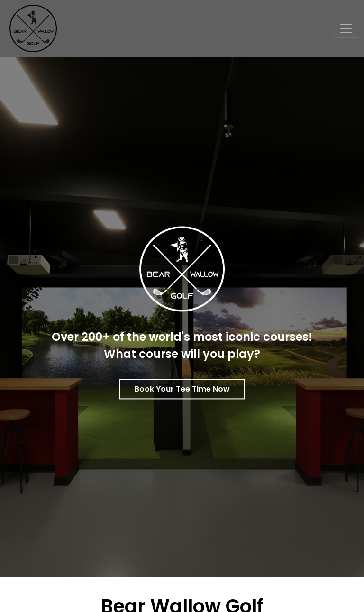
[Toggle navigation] (346, 28)
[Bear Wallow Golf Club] (30, 27)
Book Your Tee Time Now (182, 389)
